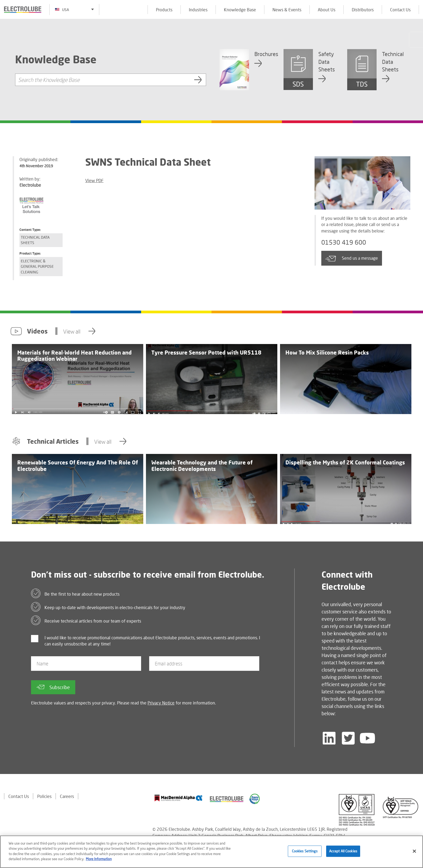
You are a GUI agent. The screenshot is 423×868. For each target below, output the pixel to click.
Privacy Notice (161, 703)
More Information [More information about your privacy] (99, 859)
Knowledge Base (240, 10)
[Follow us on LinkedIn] (329, 738)
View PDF (94, 180)
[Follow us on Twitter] (348, 738)
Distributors (363, 10)
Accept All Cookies (343, 851)
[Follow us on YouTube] (367, 738)
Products (164, 10)
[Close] (414, 852)
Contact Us (400, 10)
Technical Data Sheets (35, 240)
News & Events (287, 10)
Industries (198, 10)
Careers (67, 796)
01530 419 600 (344, 242)
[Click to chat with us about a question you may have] (416, 40)
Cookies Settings (305, 851)
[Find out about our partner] (178, 798)
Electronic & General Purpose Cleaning (37, 266)
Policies (44, 796)
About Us (327, 10)
